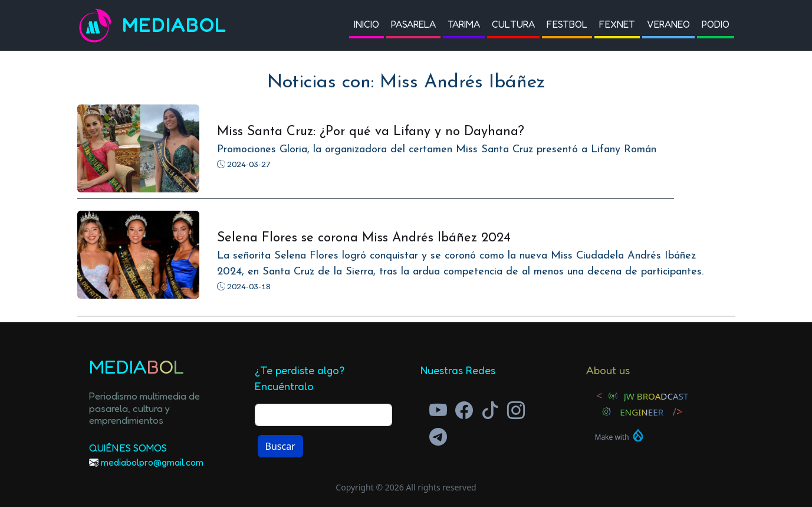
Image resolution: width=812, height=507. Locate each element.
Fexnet (617, 24)
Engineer (642, 412)
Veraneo (668, 24)
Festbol (567, 24)
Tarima (464, 24)
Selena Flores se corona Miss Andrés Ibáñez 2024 (364, 238)
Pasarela (413, 24)
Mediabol (174, 25)
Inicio (366, 24)
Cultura (513, 24)
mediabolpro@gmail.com (152, 462)
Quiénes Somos (128, 448)
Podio (716, 24)
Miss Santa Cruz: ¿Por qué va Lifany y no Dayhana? (371, 132)
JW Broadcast (656, 396)
